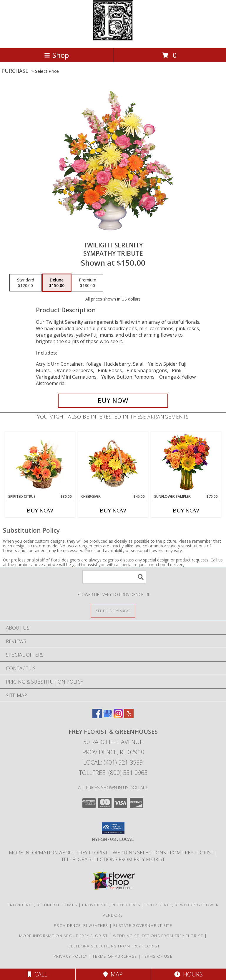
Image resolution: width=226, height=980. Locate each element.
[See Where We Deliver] (113, 611)
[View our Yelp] (129, 716)
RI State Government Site (143, 925)
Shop (56, 55)
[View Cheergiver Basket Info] (113, 463)
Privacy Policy (70, 956)
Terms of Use (157, 956)
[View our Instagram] (118, 716)
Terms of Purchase (115, 956)
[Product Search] (114, 577)
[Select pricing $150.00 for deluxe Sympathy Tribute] (57, 283)
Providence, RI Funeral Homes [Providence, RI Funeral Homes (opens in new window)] (42, 905)
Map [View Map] (113, 974)
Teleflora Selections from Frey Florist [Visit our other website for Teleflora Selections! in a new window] (113, 859)
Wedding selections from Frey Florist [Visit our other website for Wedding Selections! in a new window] (164, 852)
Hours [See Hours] (188, 974)
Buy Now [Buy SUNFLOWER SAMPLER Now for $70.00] (186, 510)
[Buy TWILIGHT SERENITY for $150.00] (113, 401)
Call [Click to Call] (38, 974)
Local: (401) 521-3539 (113, 762)
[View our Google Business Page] (108, 716)
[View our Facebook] (97, 716)
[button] (113, 828)
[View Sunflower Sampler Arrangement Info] (186, 463)
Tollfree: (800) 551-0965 (113, 773)
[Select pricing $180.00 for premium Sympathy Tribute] (88, 283)
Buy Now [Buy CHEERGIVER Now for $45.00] (113, 510)
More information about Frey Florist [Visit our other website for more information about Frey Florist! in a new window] (59, 852)
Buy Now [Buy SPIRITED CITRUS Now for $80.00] (40, 510)
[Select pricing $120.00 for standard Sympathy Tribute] (26, 283)
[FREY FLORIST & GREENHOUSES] (113, 39)
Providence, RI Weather (81, 925)
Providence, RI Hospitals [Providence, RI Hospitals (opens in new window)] (111, 905)
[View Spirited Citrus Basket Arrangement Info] (40, 463)
